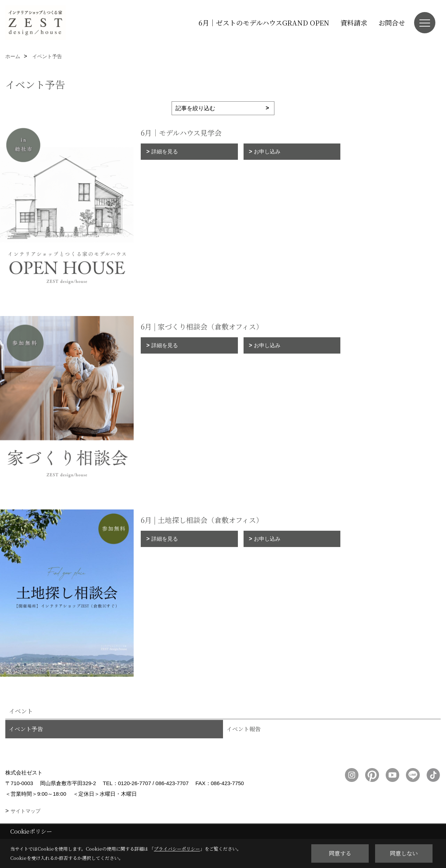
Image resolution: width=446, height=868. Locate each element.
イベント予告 (26, 729)
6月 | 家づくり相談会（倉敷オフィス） (202, 326)
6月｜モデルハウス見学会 (181, 133)
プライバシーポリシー (177, 849)
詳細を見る (165, 151)
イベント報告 (244, 729)
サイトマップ (26, 811)
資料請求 (354, 22)
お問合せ (392, 22)
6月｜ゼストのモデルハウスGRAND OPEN (264, 22)
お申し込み (267, 151)
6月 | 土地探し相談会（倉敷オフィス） (202, 520)
